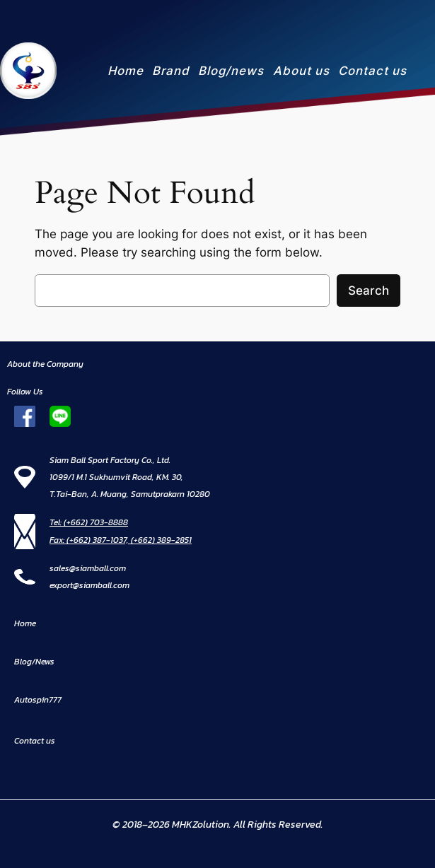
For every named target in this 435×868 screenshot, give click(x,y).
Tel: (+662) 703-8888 (89, 522)
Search (369, 291)
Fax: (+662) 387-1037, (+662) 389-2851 (121, 540)
